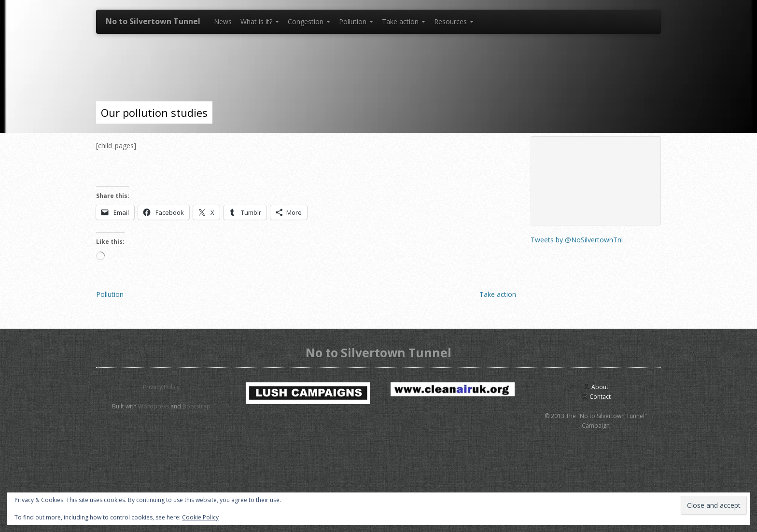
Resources (454, 21)
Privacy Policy (161, 387)
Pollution (356, 21)
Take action (404, 21)
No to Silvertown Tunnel (153, 21)
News (223, 21)
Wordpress (154, 406)
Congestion (309, 21)
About (596, 387)
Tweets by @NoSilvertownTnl (577, 240)
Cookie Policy (200, 517)
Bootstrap (196, 406)
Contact (596, 397)
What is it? (260, 21)
